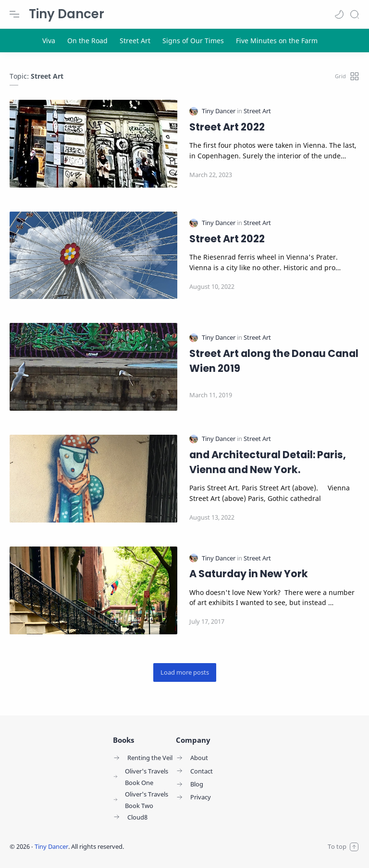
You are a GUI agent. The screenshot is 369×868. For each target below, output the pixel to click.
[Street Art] (135, 41)
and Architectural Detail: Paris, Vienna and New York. (268, 462)
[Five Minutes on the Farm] (277, 41)
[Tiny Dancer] (219, 111)
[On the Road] (87, 41)
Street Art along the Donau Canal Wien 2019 (274, 361)
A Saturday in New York (249, 574)
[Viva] (49, 41)
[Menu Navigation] (14, 14)
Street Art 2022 (227, 127)
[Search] (355, 14)
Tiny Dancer (67, 14)
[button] (339, 14)
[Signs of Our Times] (193, 41)
